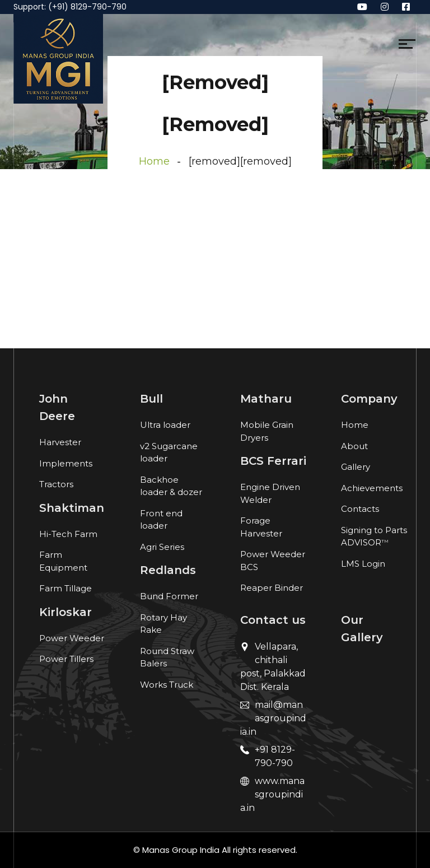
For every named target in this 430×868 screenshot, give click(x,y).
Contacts (360, 509)
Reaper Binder (272, 588)
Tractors (56, 484)
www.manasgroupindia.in (272, 794)
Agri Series (162, 547)
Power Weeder (72, 638)
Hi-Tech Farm (68, 534)
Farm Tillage (66, 588)
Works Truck (167, 685)
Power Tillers (66, 659)
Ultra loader (165, 425)
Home (154, 161)
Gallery (356, 467)
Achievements (372, 488)
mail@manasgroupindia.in (273, 718)
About (354, 446)
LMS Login (363, 564)
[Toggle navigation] (110, 47)
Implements (66, 463)
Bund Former (169, 596)
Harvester (60, 442)
